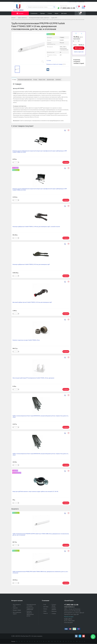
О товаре (14, 80)
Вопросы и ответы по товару (56, 64)
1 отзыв (49, 60)
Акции (57, 13)
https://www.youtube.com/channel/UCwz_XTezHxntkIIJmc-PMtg (84, 636)
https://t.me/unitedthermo (80, 636)
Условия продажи (54, 609)
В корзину (80, 48)
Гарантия (15, 608)
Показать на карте (69, 617)
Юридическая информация (30, 609)
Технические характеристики (25, 80)
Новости (46, 613)
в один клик (79, 52)
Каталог (21, 13)
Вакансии (54, 611)
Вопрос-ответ (42, 80)
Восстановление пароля (17, 613)
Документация (50, 80)
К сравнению (82, 34)
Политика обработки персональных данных (30, 614)
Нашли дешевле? (77, 39)
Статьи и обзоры (54, 605)
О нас (45, 604)
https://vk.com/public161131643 (76, 636)
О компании (34, 13)
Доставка (64, 13)
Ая (17, 641)
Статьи (50, 13)
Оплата (45, 609)
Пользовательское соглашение (31, 605)
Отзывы (35, 80)
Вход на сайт (82, 2)
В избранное (76, 34)
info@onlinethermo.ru (69, 607)
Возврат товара (17, 610)
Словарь (54, 613)
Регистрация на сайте (17, 605)
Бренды (43, 13)
